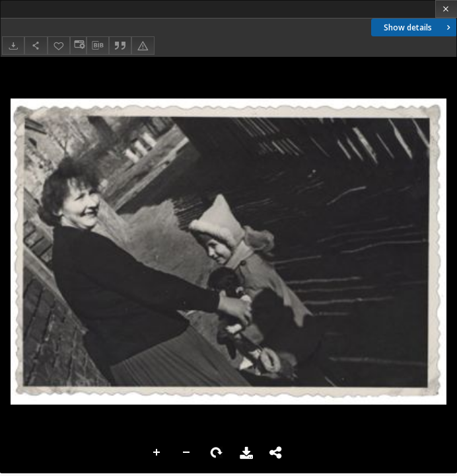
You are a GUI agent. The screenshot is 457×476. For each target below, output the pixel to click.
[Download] (13, 45)
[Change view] (78, 45)
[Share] (36, 45)
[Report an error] (143, 45)
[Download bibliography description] (98, 46)
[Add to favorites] (59, 45)
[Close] (446, 9)
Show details (418, 27)
